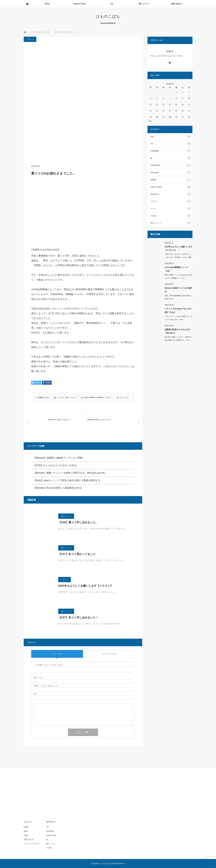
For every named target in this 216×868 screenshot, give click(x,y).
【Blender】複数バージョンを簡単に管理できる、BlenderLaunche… (70, 473)
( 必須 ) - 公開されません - (47, 686)
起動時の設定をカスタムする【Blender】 (177, 331)
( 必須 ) (39, 678)
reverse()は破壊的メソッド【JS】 (177, 269)
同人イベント (144, 4)
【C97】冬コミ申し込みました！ (78, 617)
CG (112, 4)
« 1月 (150, 121)
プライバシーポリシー (32, 844)
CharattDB (171, 151)
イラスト (30, 39)
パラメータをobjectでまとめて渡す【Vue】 (178, 310)
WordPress (171, 194)
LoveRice (100, 397)
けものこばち (108, 16)
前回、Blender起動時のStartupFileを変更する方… (178, 297)
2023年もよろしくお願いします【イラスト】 (85, 586)
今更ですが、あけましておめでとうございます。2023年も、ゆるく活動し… (178, 257)
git (171, 158)
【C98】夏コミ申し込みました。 (78, 522)
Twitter (26, 835)
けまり (47, 397)
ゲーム (171, 209)
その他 (171, 216)
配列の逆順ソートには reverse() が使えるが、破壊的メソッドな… (178, 276)
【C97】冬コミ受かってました (77, 554)
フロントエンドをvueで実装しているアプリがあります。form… (178, 318)
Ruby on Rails (79, 4)
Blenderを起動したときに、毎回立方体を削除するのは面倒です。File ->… (179, 338)
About (47, 4)
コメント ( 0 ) (57, 654)
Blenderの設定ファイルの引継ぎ (178, 290)
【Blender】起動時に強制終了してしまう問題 (58, 458)
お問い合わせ (176, 4)
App (171, 136)
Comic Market (89, 397)
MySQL (171, 180)
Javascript (171, 173)
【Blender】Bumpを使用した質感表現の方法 (58, 488)
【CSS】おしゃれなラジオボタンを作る (55, 465)
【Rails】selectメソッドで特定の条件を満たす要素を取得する (67, 480)
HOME (26, 827)
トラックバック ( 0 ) (109, 654)
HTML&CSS (171, 165)
